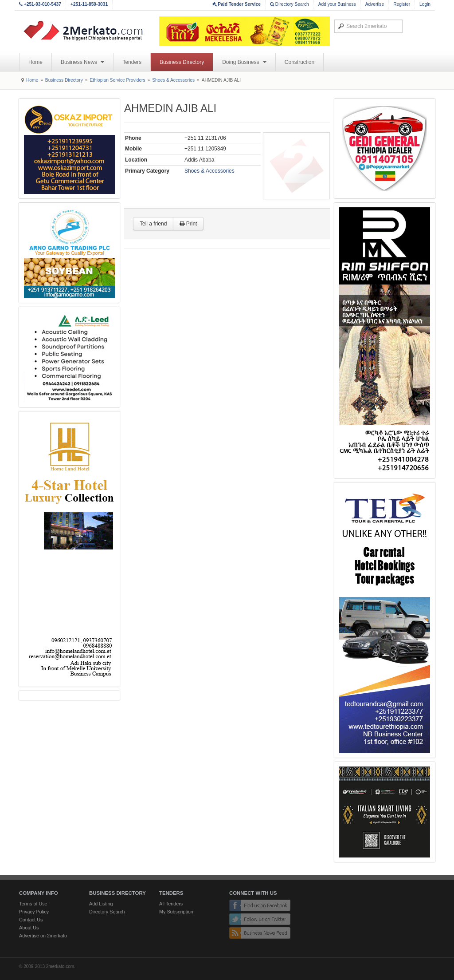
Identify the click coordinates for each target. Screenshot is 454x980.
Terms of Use (33, 904)
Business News (82, 62)
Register (402, 4)
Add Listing (101, 904)
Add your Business (337, 4)
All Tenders (171, 904)
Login (425, 4)
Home (35, 62)
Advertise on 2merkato (43, 936)
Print (188, 224)
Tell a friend (153, 224)
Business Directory (182, 62)
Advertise (375, 4)
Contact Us (31, 920)
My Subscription (176, 912)
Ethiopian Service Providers (117, 80)
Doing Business (244, 62)
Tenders (132, 62)
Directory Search (290, 4)
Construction (299, 62)
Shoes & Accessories (173, 80)
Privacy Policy (34, 912)
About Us (29, 928)
